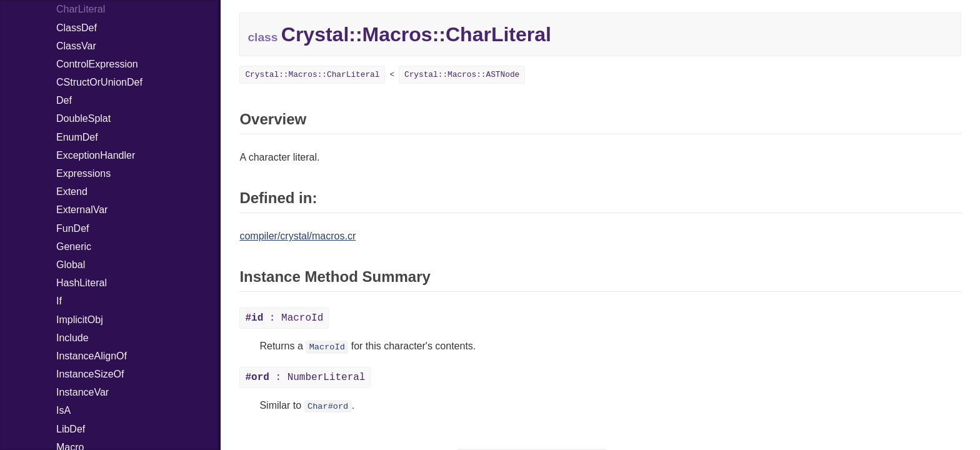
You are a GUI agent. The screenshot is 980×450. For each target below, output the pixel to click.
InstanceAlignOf (92, 356)
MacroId (327, 347)
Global (71, 265)
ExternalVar (82, 210)
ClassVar (76, 46)
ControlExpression (97, 64)
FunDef (72, 228)
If (59, 301)
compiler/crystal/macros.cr (297, 236)
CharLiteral (81, 9)
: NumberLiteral (305, 377)
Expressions (83, 173)
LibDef (71, 429)
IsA (63, 410)
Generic (74, 247)
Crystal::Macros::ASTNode (462, 75)
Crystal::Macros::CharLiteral (312, 75)
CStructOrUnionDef (99, 82)
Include (72, 338)
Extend (72, 192)
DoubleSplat (83, 118)
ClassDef (77, 28)
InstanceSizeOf (90, 374)
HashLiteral (82, 283)
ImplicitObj (80, 320)
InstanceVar (82, 392)
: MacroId (284, 318)
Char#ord (328, 407)
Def (64, 100)
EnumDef (77, 137)
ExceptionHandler (96, 155)
